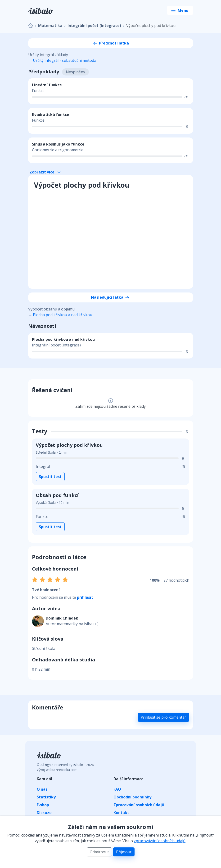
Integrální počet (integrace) (94, 26)
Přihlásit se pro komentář (163, 717)
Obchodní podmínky (132, 797)
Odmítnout (99, 852)
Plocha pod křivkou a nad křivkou (63, 315)
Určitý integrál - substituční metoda (65, 60)
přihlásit (85, 597)
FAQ (117, 789)
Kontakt (121, 813)
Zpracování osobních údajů (139, 805)
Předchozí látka (111, 43)
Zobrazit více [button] (45, 172)
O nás (42, 789)
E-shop (43, 805)
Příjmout (124, 852)
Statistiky (46, 797)
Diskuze (44, 813)
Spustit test (50, 477)
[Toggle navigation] (180, 10)
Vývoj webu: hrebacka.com (57, 770)
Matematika (50, 26)
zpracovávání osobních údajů (160, 841)
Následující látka (110, 297)
